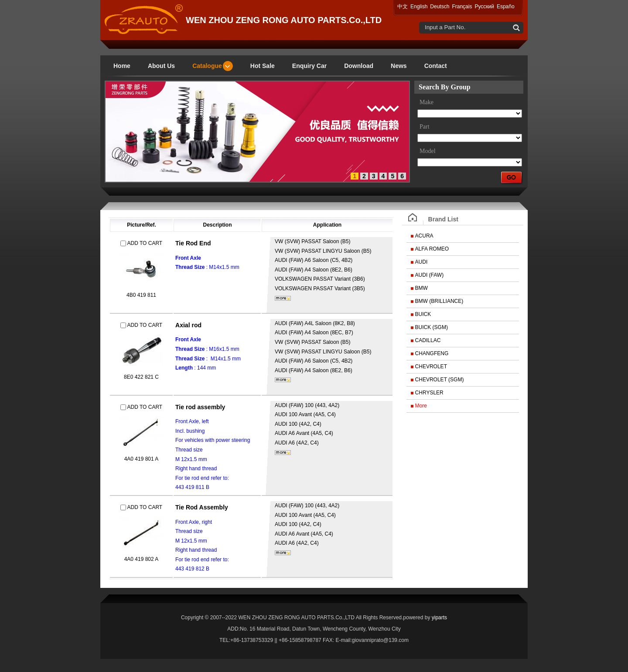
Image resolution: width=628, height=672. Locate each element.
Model (428, 151)
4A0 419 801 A (142, 459)
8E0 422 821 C (141, 377)
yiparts (439, 618)
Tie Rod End (193, 243)
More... (283, 298)
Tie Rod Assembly (202, 507)
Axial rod (188, 325)
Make (427, 102)
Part (425, 127)
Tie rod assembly (200, 407)
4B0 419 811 (141, 295)
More (421, 406)
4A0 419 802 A (142, 559)
